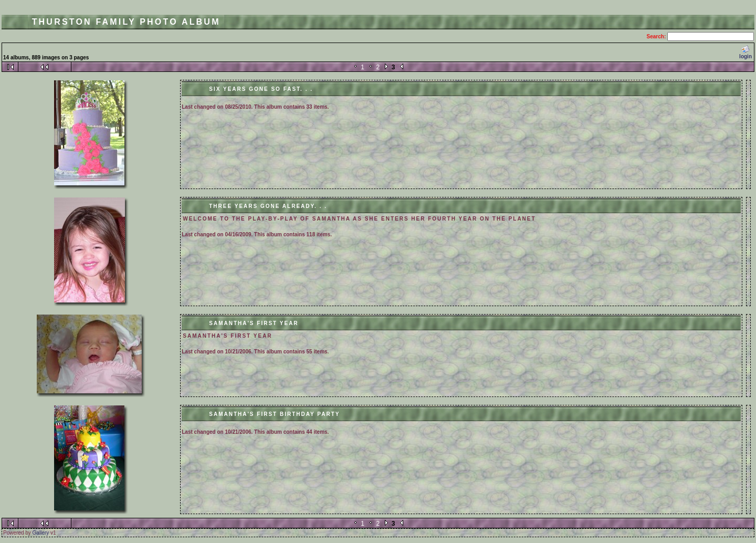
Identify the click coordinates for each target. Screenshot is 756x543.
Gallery (41, 533)
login (745, 52)
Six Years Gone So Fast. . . (261, 89)
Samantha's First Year (254, 323)
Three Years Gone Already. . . (268, 206)
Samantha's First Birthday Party (274, 414)
